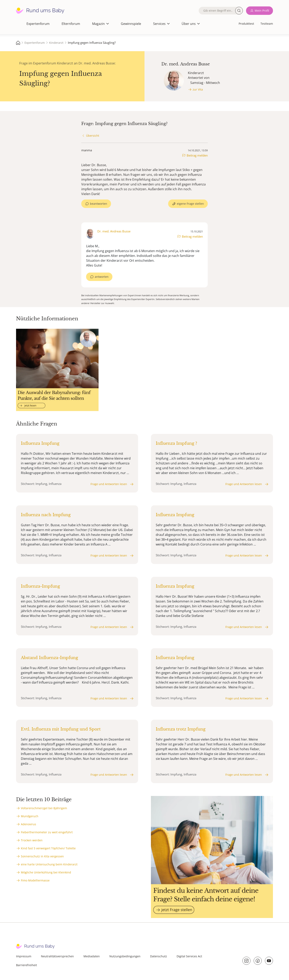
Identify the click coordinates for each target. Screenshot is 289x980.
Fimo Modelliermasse (35, 880)
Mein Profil (262, 11)
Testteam (267, 24)
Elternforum (71, 24)
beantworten (99, 204)
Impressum (24, 956)
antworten (102, 277)
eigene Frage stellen (190, 204)
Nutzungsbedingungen (125, 956)
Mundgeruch (30, 816)
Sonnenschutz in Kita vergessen (42, 856)
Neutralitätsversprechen (57, 956)
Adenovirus (28, 824)
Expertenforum (38, 24)
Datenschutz (159, 956)
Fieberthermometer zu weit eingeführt (47, 832)
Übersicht (93, 136)
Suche (239, 11)
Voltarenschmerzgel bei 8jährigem (44, 808)
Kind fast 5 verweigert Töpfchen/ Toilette (48, 848)
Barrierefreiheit (26, 965)
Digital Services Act (189, 956)
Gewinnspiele (131, 24)
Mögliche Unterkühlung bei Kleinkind (46, 872)
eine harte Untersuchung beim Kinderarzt (49, 864)
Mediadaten (92, 956)
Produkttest (246, 24)
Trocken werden (32, 840)
